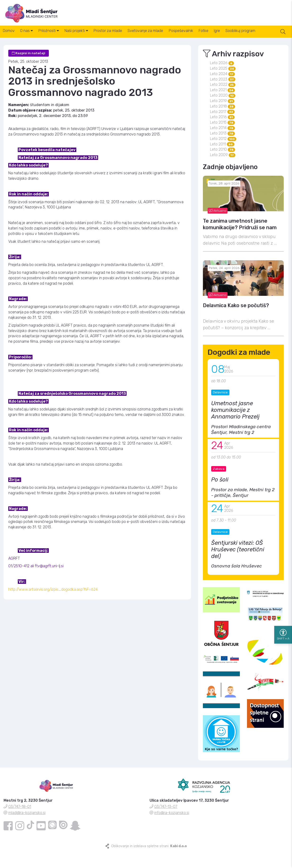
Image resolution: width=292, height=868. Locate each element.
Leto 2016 (222, 133)
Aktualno (218, 226)
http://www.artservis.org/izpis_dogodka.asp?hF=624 (53, 605)
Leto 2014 (222, 143)
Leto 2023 (223, 95)
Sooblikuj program (269, 35)
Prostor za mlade (122, 35)
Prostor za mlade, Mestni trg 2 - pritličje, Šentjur (243, 508)
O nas (31, 35)
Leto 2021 (222, 106)
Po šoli (220, 495)
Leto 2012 (223, 154)
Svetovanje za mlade (162, 35)
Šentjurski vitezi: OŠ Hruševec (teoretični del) (238, 565)
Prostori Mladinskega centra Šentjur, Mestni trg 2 (241, 445)
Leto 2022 (223, 100)
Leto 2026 (222, 79)
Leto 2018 (223, 122)
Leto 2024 (222, 89)
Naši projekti (87, 35)
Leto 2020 (223, 111)
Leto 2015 (222, 138)
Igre (243, 35)
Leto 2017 (222, 127)
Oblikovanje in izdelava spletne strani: (149, 862)
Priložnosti (56, 35)
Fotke (226, 35)
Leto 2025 (223, 84)
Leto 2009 (223, 170)
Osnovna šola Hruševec (237, 582)
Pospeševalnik (201, 35)
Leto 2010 (223, 165)
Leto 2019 (222, 116)
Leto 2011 (222, 160)
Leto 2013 (222, 149)
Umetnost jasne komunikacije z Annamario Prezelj (235, 426)
